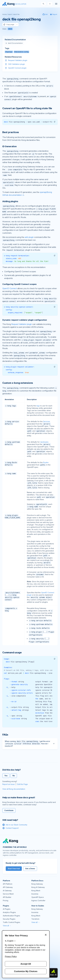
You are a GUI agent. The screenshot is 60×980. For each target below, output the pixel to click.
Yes (6, 776)
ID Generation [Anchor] (10, 146)
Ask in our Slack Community (15, 825)
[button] (55, 122)
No (14, 776)
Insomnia (35, 894)
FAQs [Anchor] (5, 735)
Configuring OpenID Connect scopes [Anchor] (19, 284)
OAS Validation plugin (16, 64)
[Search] (43, 4)
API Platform (8, 884)
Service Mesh (8, 894)
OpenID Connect (10, 288)
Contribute (9, 810)
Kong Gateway (37, 884)
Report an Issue (9, 784)
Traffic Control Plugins (11, 922)
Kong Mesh (36, 891)
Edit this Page (22, 784)
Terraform (35, 919)
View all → (7, 926)
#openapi (9, 52)
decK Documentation (14, 43)
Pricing (6, 900)
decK (10, 14)
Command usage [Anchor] (12, 653)
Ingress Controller (38, 900)
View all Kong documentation (14, 789)
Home (5, 14)
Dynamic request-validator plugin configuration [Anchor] (25, 320)
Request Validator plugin (18, 60)
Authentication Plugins (11, 916)
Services (47, 421)
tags (38, 406)
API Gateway (8, 887)
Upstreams (44, 442)
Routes (46, 462)
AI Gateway (7, 891)
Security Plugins (9, 919)
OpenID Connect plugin (17, 68)
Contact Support (10, 828)
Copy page (9, 25)
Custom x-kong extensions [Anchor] (18, 383)
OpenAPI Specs (38, 897)
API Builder (7, 897)
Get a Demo (30, 869)
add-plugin (29, 237)
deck (10, 29)
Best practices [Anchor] (11, 132)
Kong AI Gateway (38, 887)
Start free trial (14, 869)
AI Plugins (7, 909)
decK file (16, 14)
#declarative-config (21, 52)
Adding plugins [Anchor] (10, 201)
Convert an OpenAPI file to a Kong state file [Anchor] (27, 108)
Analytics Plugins (9, 912)
